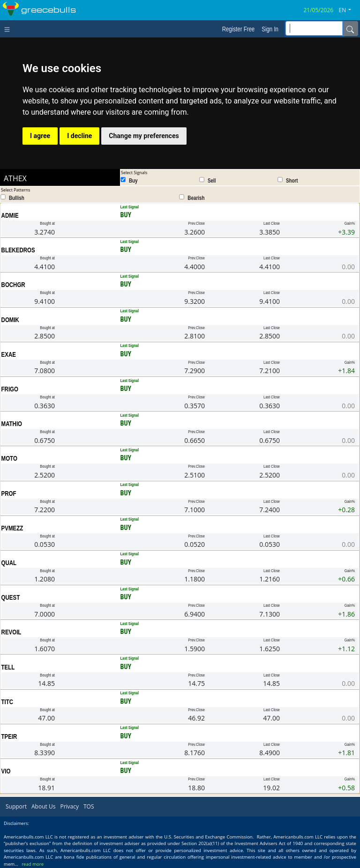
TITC (7, 702)
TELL (8, 667)
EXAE (9, 354)
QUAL (9, 563)
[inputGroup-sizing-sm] (314, 28)
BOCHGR (13, 285)
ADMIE (10, 215)
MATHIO (12, 424)
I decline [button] (79, 136)
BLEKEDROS (18, 250)
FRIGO (10, 389)
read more (33, 864)
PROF (9, 493)
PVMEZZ (12, 528)
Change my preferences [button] (144, 136)
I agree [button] (40, 136)
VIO (6, 771)
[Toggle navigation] (9, 29)
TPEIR (9, 736)
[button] (349, 10)
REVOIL (11, 632)
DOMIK (10, 320)
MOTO (9, 458)
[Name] (350, 29)
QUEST (11, 597)
